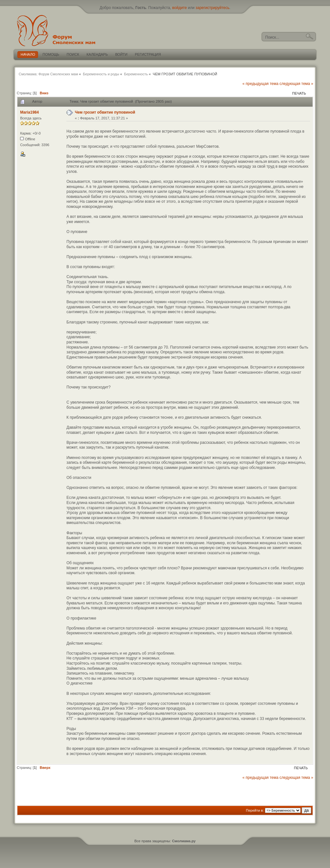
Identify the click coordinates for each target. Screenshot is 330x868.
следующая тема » (296, 84)
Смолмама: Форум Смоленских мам (48, 74)
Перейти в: (255, 810)
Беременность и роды (101, 74)
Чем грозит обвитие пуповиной (105, 112)
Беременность (136, 74)
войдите (179, 8)
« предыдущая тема (260, 84)
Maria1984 (29, 112)
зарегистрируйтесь (213, 8)
